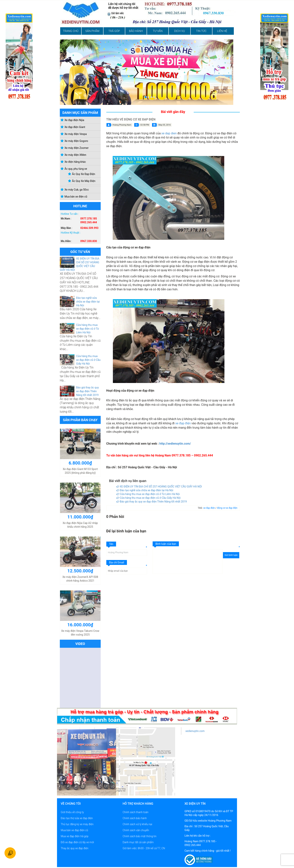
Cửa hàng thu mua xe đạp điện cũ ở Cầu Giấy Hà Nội (88, 360)
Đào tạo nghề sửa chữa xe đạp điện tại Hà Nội (88, 302)
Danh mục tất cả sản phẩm (138, 842)
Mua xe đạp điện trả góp (75, 836)
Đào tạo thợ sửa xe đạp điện (77, 818)
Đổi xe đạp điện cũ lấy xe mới (77, 842)
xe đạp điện (183, 423)
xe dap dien (169, 133)
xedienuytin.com (195, 731)
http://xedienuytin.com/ (175, 444)
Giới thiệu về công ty (72, 812)
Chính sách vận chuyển (136, 830)
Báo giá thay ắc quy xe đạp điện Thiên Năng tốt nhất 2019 (87, 391)
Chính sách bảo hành (135, 818)
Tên (111, 544)
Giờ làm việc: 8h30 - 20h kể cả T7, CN (144, 848)
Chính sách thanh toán (135, 812)
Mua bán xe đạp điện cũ (74, 830)
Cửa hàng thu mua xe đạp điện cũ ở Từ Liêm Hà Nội (88, 329)
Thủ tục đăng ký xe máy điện (77, 824)
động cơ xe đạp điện (227, 508)
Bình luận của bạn (166, 544)
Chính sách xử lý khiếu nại (137, 824)
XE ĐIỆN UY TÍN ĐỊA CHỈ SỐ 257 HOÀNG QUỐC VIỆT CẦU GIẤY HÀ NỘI (159, 487)
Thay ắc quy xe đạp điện (75, 848)
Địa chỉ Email (117, 562)
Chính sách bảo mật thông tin (139, 836)
